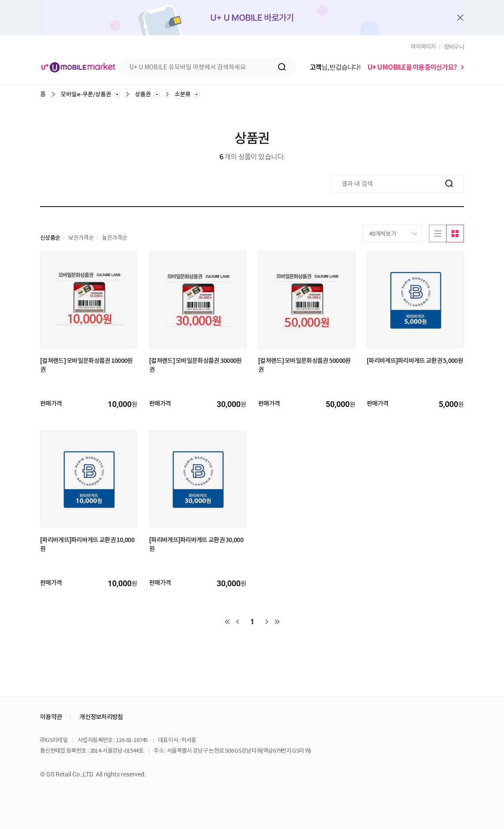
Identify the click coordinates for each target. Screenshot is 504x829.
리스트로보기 (438, 234)
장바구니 (454, 47)
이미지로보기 (455, 234)
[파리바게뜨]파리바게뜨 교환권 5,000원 (415, 361)
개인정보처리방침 (101, 717)
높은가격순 (115, 238)
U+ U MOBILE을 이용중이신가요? (412, 67)
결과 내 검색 (40, 175)
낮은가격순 (81, 238)
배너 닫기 (461, 18)
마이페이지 (423, 47)
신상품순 (50, 238)
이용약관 (51, 717)
